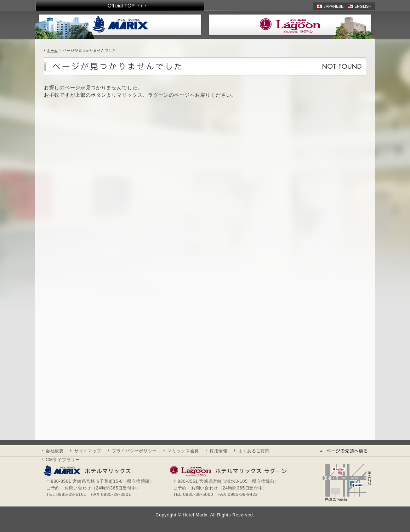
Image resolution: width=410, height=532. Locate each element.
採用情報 (219, 451)
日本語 (330, 6)
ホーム (52, 50)
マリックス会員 (183, 451)
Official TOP (120, 5)
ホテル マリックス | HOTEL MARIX (120, 25)
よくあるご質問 (254, 451)
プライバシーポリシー (134, 451)
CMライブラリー (63, 460)
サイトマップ (88, 451)
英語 (361, 6)
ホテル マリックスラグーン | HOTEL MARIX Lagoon (290, 25)
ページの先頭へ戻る (347, 451)
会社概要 (55, 451)
